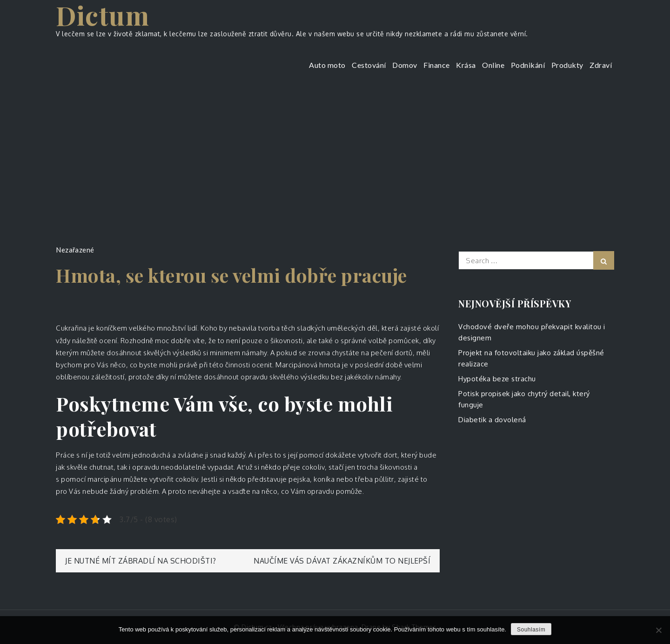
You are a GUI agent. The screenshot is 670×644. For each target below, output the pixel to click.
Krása (466, 65)
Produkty (567, 65)
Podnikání (528, 65)
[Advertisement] (335, 156)
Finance (437, 65)
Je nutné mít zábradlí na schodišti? (141, 561)
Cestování (369, 65)
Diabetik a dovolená (492, 420)
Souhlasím (531, 630)
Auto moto (327, 65)
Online (493, 65)
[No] (658, 630)
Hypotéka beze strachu (497, 379)
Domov (405, 65)
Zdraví (601, 65)
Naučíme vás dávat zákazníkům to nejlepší (342, 561)
